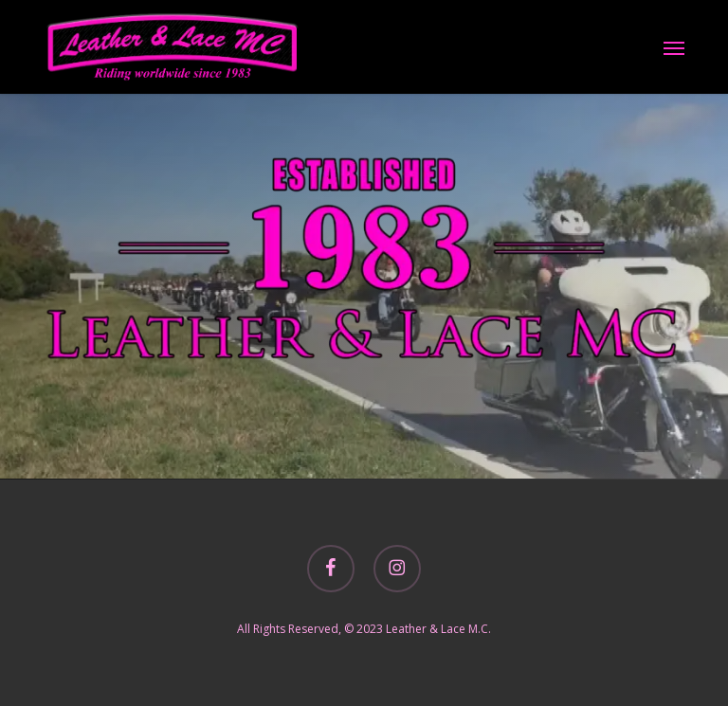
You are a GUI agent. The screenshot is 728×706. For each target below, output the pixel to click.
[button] (674, 47)
